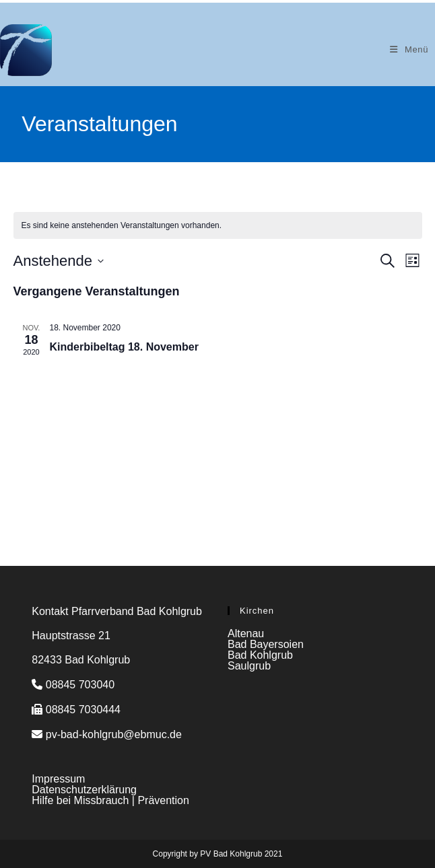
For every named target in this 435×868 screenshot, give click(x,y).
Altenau (246, 634)
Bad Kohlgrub (260, 655)
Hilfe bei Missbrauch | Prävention (110, 800)
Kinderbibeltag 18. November (124, 347)
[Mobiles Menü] (409, 49)
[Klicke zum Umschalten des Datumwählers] (59, 261)
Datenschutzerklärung (84, 790)
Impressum (58, 779)
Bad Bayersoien (266, 644)
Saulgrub (249, 666)
